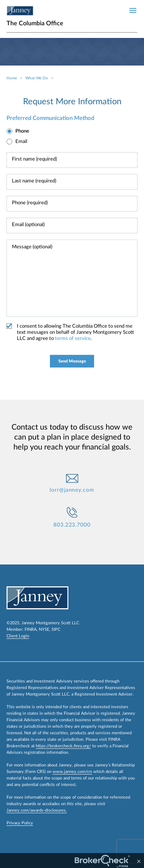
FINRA (31, 629)
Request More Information (72, 102)
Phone (22, 131)
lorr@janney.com (72, 490)
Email (21, 142)
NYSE (44, 629)
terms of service (73, 339)
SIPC (56, 629)
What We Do (37, 78)
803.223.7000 (72, 525)
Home (12, 78)
